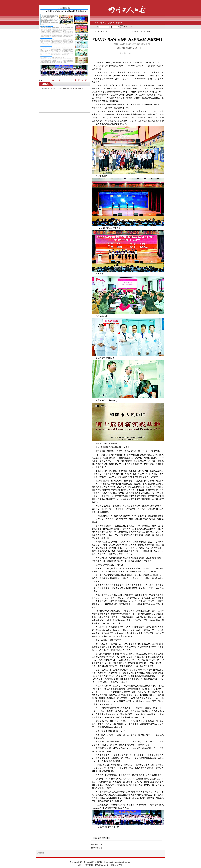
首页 (97, 23)
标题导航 (111, 23)
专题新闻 (119, 23)
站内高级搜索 (129, 27)
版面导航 (103, 23)
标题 (97, 27)
